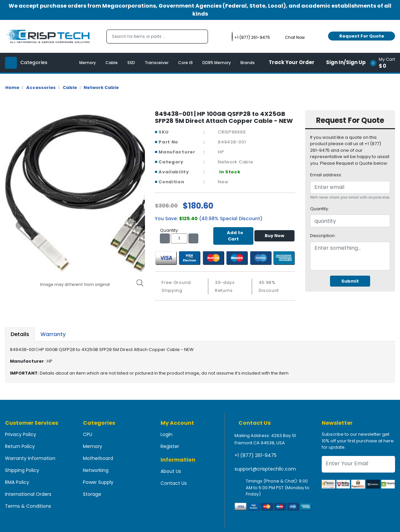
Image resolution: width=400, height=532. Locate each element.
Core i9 (185, 63)
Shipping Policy (22, 470)
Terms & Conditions (28, 506)
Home (12, 88)
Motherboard (98, 458)
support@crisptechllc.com (265, 469)
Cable (112, 63)
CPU (88, 434)
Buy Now (274, 236)
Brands (248, 63)
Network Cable (101, 88)
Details (20, 334)
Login (167, 434)
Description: (323, 236)
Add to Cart (233, 236)
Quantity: (320, 209)
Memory (88, 63)
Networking (96, 470)
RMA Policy (17, 482)
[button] (385, 63)
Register (170, 446)
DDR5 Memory (217, 63)
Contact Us (174, 483)
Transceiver (157, 63)
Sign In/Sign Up (346, 62)
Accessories (41, 88)
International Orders (28, 494)
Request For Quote (362, 36)
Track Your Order (292, 62)
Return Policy (20, 446)
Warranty (53, 334)
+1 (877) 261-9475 (256, 455)
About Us (171, 471)
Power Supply (98, 482)
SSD (131, 63)
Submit (350, 281)
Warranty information (30, 458)
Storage (92, 494)
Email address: (326, 175)
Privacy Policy (21, 434)
